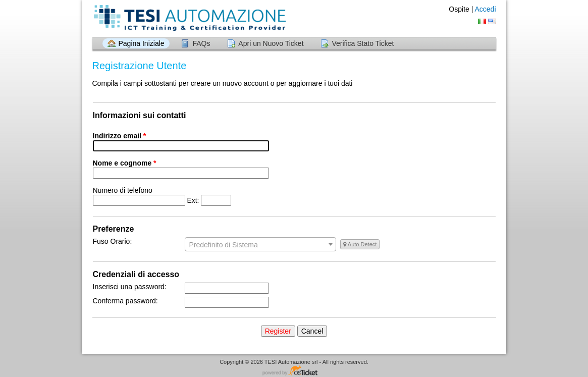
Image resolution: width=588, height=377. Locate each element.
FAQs (201, 43)
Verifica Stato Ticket (363, 43)
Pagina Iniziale (142, 43)
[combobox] (260, 244)
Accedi (485, 9)
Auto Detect (360, 244)
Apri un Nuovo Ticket (271, 43)
